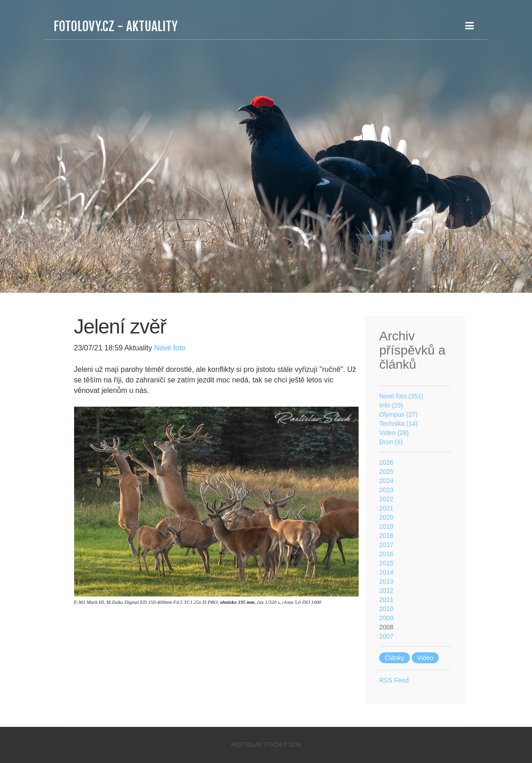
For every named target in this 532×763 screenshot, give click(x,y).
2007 (386, 636)
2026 (386, 462)
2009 (386, 618)
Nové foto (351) (401, 396)
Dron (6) (391, 442)
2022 (386, 499)
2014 (386, 572)
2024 (386, 481)
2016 (386, 554)
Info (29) (391, 405)
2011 (386, 600)
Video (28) (394, 433)
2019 (386, 527)
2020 (386, 517)
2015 (386, 563)
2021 (386, 508)
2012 (386, 591)
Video (425, 658)
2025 (386, 472)
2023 (386, 490)
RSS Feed (394, 680)
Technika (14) (398, 424)
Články (395, 658)
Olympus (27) (398, 414)
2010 (386, 609)
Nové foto (169, 348)
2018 (386, 536)
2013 (386, 581)
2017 (386, 545)
